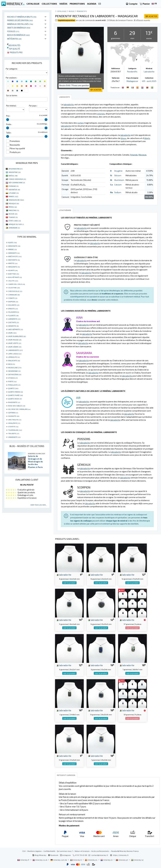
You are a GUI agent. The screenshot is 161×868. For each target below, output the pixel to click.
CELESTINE (14, 288)
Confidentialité (49, 851)
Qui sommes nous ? (65, 851)
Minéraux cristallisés (20, 24)
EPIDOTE (13, 309)
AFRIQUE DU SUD (16, 224)
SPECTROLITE (15, 420)
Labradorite (149, 72)
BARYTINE (14, 274)
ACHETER (151, 16)
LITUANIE (14, 193)
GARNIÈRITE (14, 319)
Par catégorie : (12, 69)
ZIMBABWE (14, 228)
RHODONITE (14, 402)
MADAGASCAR (16, 200)
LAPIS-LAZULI (15, 354)
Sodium (118, 192)
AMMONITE (14, 253)
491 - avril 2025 (149, 81)
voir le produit (69, 583)
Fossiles (13, 31)
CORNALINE (14, 295)
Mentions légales (34, 851)
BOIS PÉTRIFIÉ (15, 277)
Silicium (118, 175)
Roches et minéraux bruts (22, 17)
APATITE (13, 263)
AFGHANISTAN (16, 169)
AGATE (12, 242)
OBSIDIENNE (14, 371)
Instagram (65, 855)
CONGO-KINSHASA (17, 179)
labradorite (64, 575)
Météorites (14, 39)
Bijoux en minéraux (18, 35)
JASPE (12, 333)
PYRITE (12, 381)
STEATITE (13, 427)
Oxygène (118, 171)
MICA (12, 364)
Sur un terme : (12, 95)
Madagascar (132, 81)
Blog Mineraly (39, 855)
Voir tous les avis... (39, 505)
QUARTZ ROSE (15, 399)
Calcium (118, 185)
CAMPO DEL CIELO (16, 284)
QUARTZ (13, 388)
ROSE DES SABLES (17, 406)
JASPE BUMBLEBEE (17, 336)
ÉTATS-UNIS (15, 221)
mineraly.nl (107, 860)
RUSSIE (13, 214)
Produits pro (15, 52)
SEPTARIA (13, 413)
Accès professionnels (100, 851)
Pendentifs (82, 11)
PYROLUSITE (14, 385)
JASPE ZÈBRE (15, 347)
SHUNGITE (14, 416)
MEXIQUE (14, 203)
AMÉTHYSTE (15, 256)
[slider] (8, 120)
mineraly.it (76, 860)
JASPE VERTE (15, 343)
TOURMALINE (15, 430)
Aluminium (119, 180)
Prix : (8, 116)
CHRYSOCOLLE (15, 291)
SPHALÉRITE (14, 423)
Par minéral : (11, 106)
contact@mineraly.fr (100, 855)
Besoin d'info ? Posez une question (74, 85)
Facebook (53, 855)
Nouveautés (14, 45)
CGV (24, 851)
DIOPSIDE (13, 301)
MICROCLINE (15, 368)
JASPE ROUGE (15, 340)
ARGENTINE (15, 172)
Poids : (9, 124)
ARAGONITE (14, 267)
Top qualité (14, 49)
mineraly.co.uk (40, 860)
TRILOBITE (14, 433)
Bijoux (71, 11)
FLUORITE (13, 315)
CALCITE (13, 281)
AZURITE (13, 270)
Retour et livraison (82, 851)
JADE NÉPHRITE (16, 329)
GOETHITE (13, 322)
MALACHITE (14, 360)
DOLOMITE (14, 305)
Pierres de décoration (20, 20)
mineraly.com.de (59, 860)
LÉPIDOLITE (14, 357)
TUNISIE (13, 217)
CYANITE (13, 298)
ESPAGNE (14, 186)
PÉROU (13, 207)
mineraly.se (137, 860)
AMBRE (12, 249)
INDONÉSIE (14, 190)
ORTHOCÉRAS (15, 374)
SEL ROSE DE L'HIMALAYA (19, 409)
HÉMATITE (13, 326)
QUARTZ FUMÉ (15, 395)
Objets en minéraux (19, 28)
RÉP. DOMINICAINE (17, 182)
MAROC (13, 196)
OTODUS (13, 378)
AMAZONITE (14, 246)
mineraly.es (91, 860)
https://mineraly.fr (121, 855)
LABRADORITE (15, 350)
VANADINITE (14, 437)
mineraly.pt (122, 860)
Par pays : (33, 106)
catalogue (62, 11)
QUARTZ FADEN (15, 392)
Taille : (9, 133)
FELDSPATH (14, 312)
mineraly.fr (24, 860)
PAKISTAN (14, 210)
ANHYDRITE (14, 260)
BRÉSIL (13, 176)
